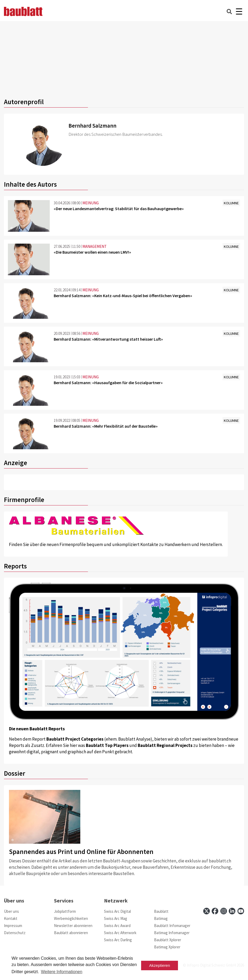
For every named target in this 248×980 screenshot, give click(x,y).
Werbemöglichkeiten (71, 918)
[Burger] (239, 11)
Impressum (13, 926)
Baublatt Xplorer (168, 940)
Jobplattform (65, 911)
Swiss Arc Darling (118, 940)
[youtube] (241, 911)
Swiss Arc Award (117, 926)
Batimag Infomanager (172, 933)
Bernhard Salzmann (92, 126)
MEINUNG (91, 203)
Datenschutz (15, 933)
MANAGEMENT (95, 246)
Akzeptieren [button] (160, 965)
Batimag (161, 918)
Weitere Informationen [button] (61, 972)
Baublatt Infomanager (172, 926)
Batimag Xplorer (167, 947)
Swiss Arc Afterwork (120, 933)
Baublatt (161, 911)
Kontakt (11, 918)
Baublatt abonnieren (71, 933)
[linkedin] (232, 911)
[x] (207, 911)
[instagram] (224, 911)
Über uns (11, 911)
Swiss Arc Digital (117, 911)
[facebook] (215, 911)
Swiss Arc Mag (116, 918)
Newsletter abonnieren (73, 926)
